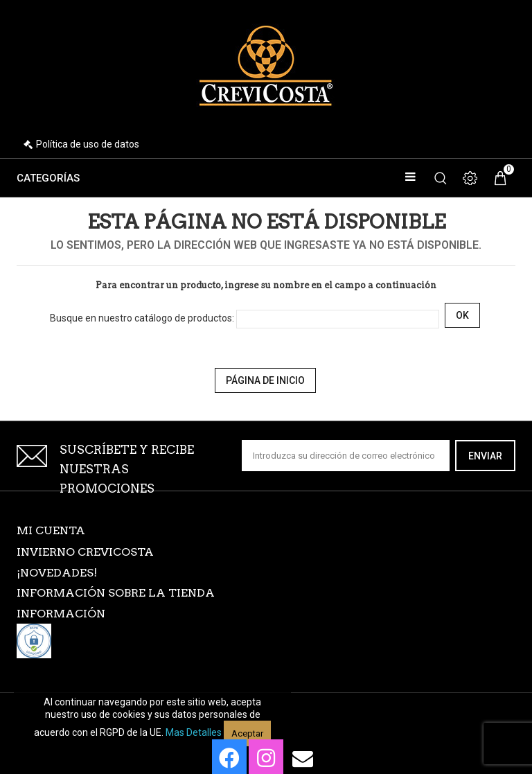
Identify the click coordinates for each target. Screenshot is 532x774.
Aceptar (247, 733)
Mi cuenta (51, 530)
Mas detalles (194, 732)
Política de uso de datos (88, 144)
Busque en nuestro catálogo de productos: (142, 318)
